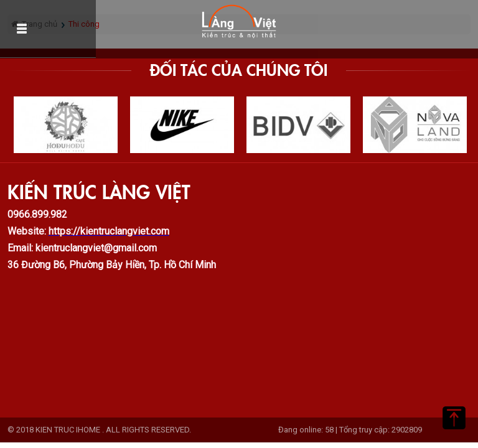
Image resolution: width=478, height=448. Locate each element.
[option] (66, 125)
